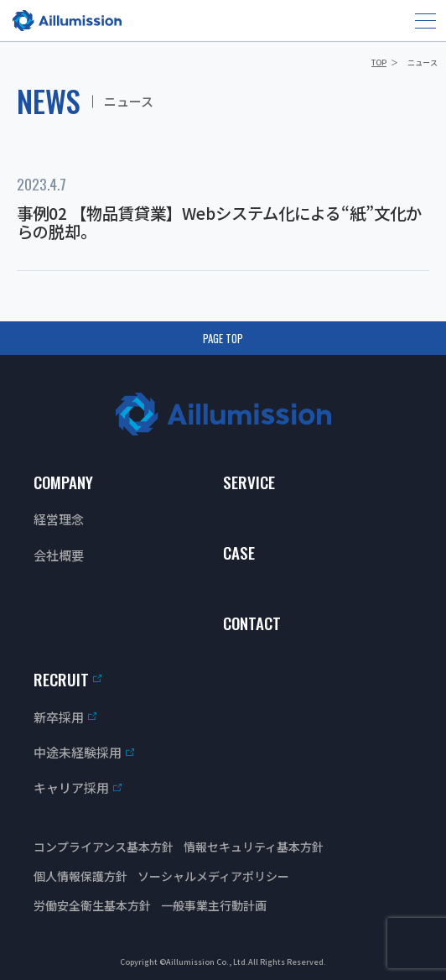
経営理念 (59, 519)
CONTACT (252, 623)
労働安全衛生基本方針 (92, 905)
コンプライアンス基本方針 (104, 847)
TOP (379, 63)
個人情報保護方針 (80, 876)
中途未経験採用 (78, 752)
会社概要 (59, 555)
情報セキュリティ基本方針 (254, 847)
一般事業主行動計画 (214, 905)
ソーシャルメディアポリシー (213, 876)
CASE (239, 552)
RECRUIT (61, 679)
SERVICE (249, 482)
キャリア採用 (71, 787)
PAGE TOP (223, 338)
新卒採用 (59, 717)
